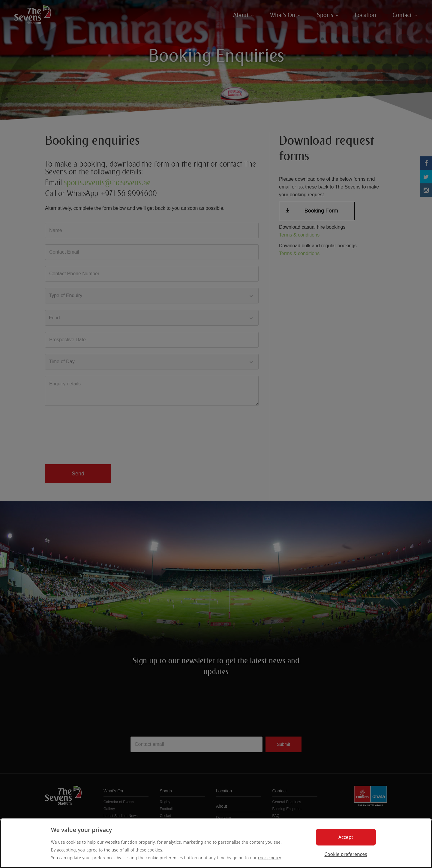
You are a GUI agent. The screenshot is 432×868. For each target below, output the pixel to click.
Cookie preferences (346, 854)
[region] (216, 843)
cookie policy (270, 858)
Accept (346, 837)
